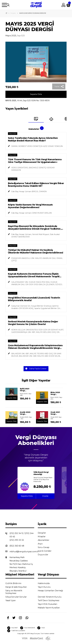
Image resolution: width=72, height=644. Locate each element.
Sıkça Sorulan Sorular (18, 597)
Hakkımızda (46, 583)
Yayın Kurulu (46, 587)
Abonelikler (45, 540)
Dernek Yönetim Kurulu (52, 597)
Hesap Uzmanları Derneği (50, 592)
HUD (41, 628)
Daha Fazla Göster (36, 369)
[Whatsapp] (27, 618)
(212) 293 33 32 (17, 540)
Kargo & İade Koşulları (18, 587)
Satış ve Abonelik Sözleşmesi (14, 592)
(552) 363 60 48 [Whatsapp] (17, 546)
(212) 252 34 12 (16, 533)
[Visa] (25, 638)
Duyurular (45, 555)
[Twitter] (14, 618)
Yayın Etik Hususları (49, 604)
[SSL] (48, 638)
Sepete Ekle (36, 94)
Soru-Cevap (45, 547)
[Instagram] (20, 618)
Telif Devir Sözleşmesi (50, 600)
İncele (45, 496)
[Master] (37, 638)
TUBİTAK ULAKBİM (16, 631)
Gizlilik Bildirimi (15, 583)
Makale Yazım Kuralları (51, 608)
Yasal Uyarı (13, 600)
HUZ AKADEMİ (28, 628)
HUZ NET (13, 628)
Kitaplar (44, 537)
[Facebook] (8, 618)
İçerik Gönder (47, 551)
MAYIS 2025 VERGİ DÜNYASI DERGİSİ (32, 13)
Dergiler (13, 13)
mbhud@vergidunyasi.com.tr (24, 552)
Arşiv (42, 544)
